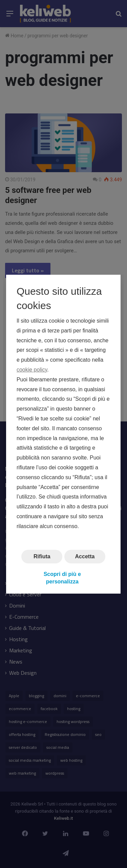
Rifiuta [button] (42, 556)
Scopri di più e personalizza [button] (62, 578)
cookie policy (32, 370)
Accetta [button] (85, 556)
